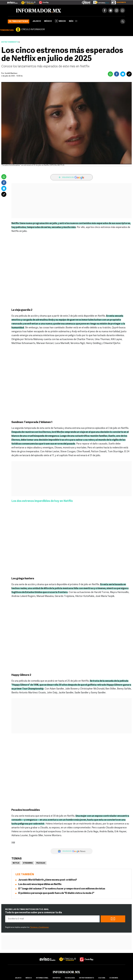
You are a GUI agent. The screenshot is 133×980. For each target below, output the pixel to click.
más (73, 21)
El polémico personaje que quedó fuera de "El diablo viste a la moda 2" (56, 893)
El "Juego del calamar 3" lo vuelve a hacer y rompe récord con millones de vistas (62, 889)
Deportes (56, 978)
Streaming (28, 863)
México (48, 21)
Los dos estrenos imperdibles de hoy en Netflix (42, 501)
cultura (102, 978)
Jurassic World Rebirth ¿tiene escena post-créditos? (48, 880)
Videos (60, 21)
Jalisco (37, 21)
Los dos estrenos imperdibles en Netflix (40, 884)
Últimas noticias (19, 21)
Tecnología (70, 978)
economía (114, 978)
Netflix (16, 863)
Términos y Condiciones (39, 927)
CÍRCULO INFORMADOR (33, 30)
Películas (41, 863)
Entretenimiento (10, 42)
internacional (42, 978)
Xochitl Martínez (11, 73)
